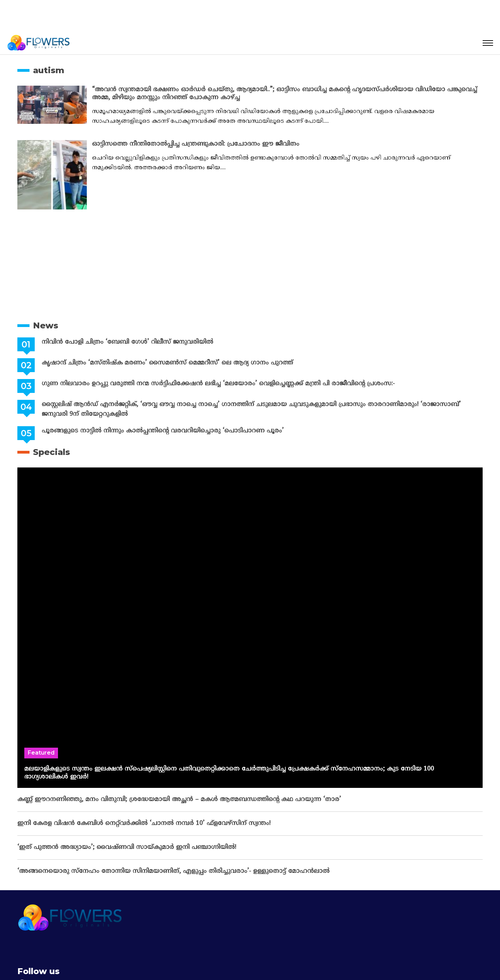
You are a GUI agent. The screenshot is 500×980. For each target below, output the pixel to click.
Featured (41, 753)
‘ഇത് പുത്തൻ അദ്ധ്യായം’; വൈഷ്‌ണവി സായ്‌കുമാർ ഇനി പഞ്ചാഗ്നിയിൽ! (127, 847)
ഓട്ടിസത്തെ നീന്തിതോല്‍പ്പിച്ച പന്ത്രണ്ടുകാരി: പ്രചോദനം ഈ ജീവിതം (196, 144)
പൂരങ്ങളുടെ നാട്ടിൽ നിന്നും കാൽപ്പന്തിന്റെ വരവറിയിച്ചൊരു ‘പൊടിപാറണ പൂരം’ (161, 431)
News (46, 325)
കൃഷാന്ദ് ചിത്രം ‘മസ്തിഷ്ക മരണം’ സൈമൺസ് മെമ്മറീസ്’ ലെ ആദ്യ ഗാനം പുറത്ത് (166, 363)
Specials (52, 452)
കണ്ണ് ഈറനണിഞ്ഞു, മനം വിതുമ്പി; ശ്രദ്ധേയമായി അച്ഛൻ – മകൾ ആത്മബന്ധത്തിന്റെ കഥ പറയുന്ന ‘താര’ (179, 800)
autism (49, 70)
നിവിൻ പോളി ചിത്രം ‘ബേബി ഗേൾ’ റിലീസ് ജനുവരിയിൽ (126, 342)
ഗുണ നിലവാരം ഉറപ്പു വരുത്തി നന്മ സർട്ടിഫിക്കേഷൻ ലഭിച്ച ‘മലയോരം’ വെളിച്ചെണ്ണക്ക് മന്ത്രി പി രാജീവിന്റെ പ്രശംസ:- (217, 384)
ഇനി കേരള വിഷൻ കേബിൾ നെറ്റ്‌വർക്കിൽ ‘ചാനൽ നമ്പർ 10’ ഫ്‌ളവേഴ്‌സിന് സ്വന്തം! (144, 823)
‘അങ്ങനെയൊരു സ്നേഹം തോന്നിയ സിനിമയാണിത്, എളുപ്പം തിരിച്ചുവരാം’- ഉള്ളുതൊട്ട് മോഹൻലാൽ (173, 871)
